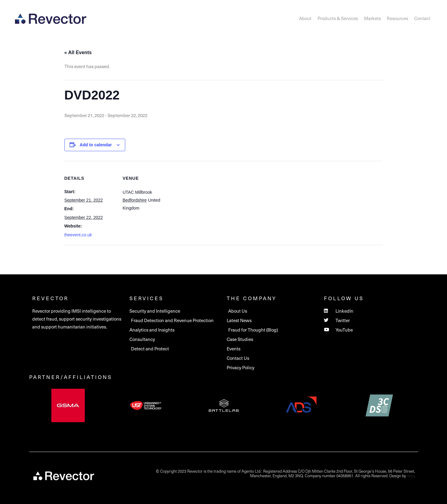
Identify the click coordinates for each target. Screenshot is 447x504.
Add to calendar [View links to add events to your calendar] (96, 145)
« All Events (78, 52)
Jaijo (411, 476)
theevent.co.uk (78, 235)
